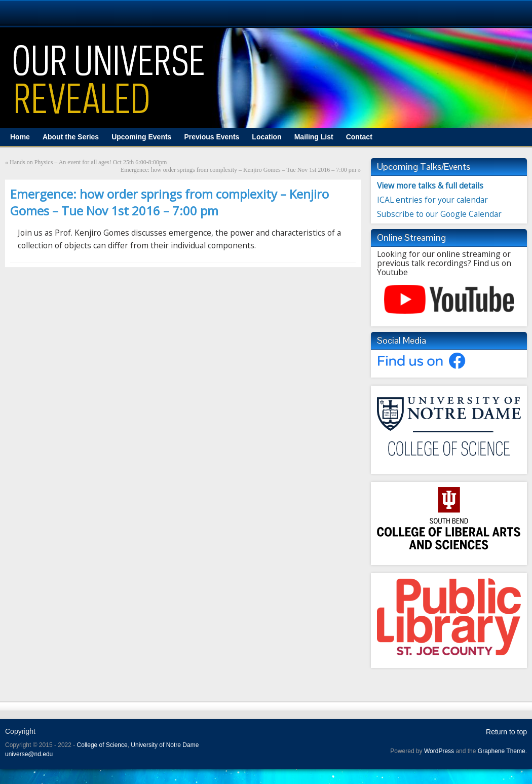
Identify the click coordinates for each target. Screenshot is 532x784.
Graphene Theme (502, 751)
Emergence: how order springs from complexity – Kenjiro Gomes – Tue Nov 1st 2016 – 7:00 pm (238, 170)
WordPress (439, 751)
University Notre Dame (92, 13)
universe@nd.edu (29, 754)
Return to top (506, 732)
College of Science (102, 745)
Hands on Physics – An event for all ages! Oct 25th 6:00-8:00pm (88, 162)
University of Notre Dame (165, 745)
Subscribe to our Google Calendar (439, 214)
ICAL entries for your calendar (432, 200)
